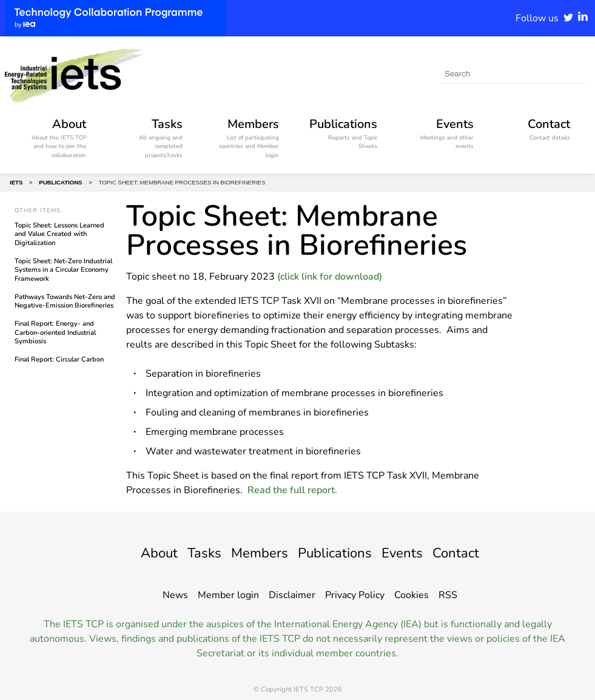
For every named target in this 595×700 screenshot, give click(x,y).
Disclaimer (292, 595)
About (149, 553)
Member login (228, 595)
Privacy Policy (355, 595)
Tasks (197, 553)
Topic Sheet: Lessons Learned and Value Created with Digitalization (59, 234)
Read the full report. (292, 490)
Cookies (412, 595)
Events (409, 553)
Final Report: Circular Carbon (59, 359)
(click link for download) (330, 277)
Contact (466, 553)
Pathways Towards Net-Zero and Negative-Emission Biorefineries (65, 301)
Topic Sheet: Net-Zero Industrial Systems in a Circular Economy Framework (63, 270)
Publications (337, 553)
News (175, 595)
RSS (448, 595)
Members (256, 553)
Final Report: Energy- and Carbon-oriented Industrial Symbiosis (55, 332)
